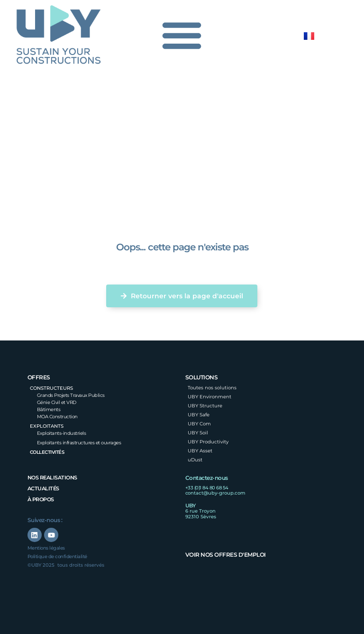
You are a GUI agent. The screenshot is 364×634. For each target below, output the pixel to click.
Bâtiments (49, 409)
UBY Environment (209, 397)
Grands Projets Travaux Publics (71, 395)
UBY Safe (199, 415)
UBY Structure (205, 406)
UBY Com (199, 424)
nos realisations (52, 478)
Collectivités (47, 452)
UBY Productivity (208, 442)
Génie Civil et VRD (57, 402)
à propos (41, 499)
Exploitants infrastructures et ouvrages (79, 443)
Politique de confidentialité (57, 556)
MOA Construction (57, 417)
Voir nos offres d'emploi (226, 555)
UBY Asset (200, 451)
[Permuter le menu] (182, 35)
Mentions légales (46, 548)
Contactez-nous (207, 478)
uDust (195, 460)
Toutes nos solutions (212, 388)
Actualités (43, 488)
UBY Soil (198, 433)
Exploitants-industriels (62, 433)
